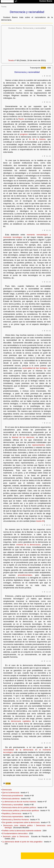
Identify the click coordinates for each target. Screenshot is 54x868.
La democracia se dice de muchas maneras (19, 802)
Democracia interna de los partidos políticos (19, 808)
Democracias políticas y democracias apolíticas (21, 811)
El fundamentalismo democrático (15, 834)
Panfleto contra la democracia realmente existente (22, 831)
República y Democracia (12, 814)
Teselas (4, 7)
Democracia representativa (13, 817)
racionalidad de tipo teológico (35, 368)
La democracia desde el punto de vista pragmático (22, 842)
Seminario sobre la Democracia (16, 837)
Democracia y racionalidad (13, 805)
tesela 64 (40, 521)
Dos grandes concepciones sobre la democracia (21, 822)
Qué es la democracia (11, 793)
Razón (21, 119)
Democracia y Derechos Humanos (16, 820)
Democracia (7, 790)
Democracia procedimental (13, 796)
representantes (38, 445)
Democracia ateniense (11, 799)
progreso (24, 134)
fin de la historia (37, 139)
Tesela (11, 60)
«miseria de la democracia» (28, 545)
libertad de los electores (23, 437)
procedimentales (25, 575)
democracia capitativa (21, 721)
